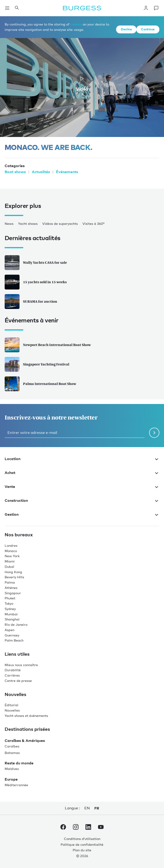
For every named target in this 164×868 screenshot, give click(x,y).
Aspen (10, 630)
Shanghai (12, 619)
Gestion (82, 514)
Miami (10, 561)
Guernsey (12, 635)
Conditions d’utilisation (82, 839)
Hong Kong (13, 572)
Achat (82, 473)
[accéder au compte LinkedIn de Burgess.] (88, 828)
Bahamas (12, 753)
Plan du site (82, 850)
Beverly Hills (14, 577)
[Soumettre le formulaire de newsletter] (154, 433)
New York (12, 556)
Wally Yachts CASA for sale (36, 263)
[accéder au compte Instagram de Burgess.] (76, 828)
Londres (11, 545)
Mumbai (11, 614)
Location (82, 459)
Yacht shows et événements (26, 716)
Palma (10, 582)
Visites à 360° (93, 224)
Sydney (10, 609)
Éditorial (11, 705)
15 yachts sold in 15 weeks (36, 282)
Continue (148, 29)
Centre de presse (18, 681)
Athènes (11, 588)
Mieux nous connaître (21, 665)
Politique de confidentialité (82, 844)
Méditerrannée (16, 785)
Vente (82, 486)
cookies (76, 24)
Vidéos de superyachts (60, 224)
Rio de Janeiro (16, 625)
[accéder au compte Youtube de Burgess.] (101, 828)
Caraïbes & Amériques (25, 741)
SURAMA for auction (31, 302)
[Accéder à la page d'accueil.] (82, 8)
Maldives (12, 769)
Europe (11, 779)
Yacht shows (28, 224)
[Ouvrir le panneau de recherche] (17, 8)
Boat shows (15, 172)
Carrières (12, 675)
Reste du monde (19, 763)
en (87, 808)
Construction (82, 500)
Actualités (41, 172)
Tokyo (9, 603)
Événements (67, 172)
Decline (126, 29)
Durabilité (13, 670)
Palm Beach (14, 640)
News (9, 224)
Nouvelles (12, 710)
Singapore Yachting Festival (37, 364)
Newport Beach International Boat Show (48, 345)
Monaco (11, 551)
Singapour (13, 593)
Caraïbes (12, 746)
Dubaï (9, 567)
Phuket (10, 598)
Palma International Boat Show (40, 384)
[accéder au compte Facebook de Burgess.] (63, 828)
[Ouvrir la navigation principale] (7, 8)
